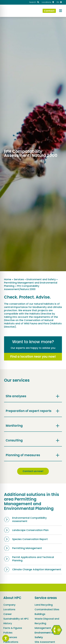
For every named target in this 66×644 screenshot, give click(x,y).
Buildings (40, 614)
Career (8, 614)
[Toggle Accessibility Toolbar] (6, 638)
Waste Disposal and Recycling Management (47, 623)
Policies (8, 633)
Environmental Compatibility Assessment (25, 519)
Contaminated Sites (47, 609)
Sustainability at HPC (16, 619)
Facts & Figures (13, 628)
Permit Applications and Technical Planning (29, 559)
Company (9, 605)
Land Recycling (44, 605)
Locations (9, 609)
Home (8, 279)
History (8, 623)
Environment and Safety (41, 279)
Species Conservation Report (26, 539)
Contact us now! (33, 471)
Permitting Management (23, 548)
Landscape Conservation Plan (26, 530)
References (10, 637)
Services (19, 279)
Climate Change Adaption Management (33, 569)
